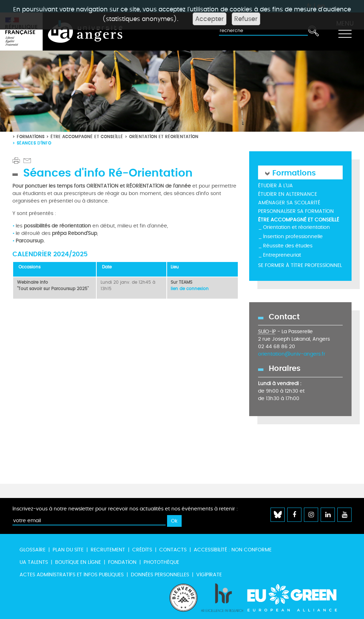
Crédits (142, 550)
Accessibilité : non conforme (233, 550)
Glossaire (33, 550)
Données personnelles (160, 575)
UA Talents (34, 562)
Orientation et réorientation (164, 137)
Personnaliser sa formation (296, 211)
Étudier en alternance (288, 194)
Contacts (173, 550)
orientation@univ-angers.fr (292, 354)
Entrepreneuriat (282, 255)
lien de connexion (190, 289)
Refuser (246, 19)
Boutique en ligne (78, 562)
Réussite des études (288, 246)
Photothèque (161, 562)
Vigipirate (209, 575)
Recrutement (108, 550)
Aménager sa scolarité (289, 203)
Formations (31, 137)
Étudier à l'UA (275, 186)
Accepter (210, 19)
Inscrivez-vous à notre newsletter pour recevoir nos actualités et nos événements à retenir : (125, 509)
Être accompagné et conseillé (87, 137)
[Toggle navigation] (345, 32)
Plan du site (68, 550)
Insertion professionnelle (293, 237)
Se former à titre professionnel (300, 265)
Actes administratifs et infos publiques (72, 575)
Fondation (122, 562)
